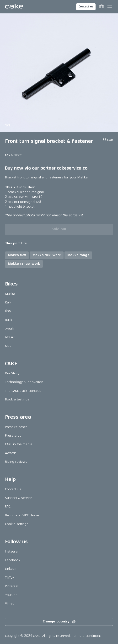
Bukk (9, 320)
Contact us (86, 7)
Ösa (8, 311)
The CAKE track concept (23, 391)
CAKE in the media (19, 444)
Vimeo (10, 603)
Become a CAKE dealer (22, 515)
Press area (13, 436)
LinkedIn (11, 569)
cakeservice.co (72, 168)
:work (10, 328)
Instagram (13, 551)
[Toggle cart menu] (102, 7)
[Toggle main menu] (110, 7)
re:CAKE (11, 337)
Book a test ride (17, 399)
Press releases (16, 427)
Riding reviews (16, 462)
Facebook (13, 560)
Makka (10, 294)
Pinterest (12, 586)
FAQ (8, 506)
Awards (11, 453)
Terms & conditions (87, 636)
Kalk (8, 302)
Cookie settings (17, 524)
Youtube (11, 595)
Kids (8, 346)
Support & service (19, 498)
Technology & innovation (24, 382)
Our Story (12, 373)
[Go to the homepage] (14, 7)
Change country (59, 622)
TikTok (10, 578)
